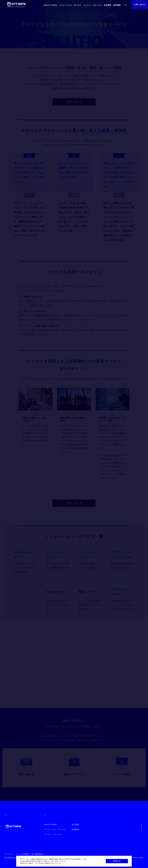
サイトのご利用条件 (23, 854)
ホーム (7, 53)
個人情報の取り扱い (11, 858)
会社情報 (108, 5)
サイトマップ (9, 854)
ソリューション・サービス (70, 5)
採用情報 (117, 5)
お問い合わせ (140, 5)
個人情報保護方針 (38, 854)
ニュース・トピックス (93, 5)
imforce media (50, 5)
